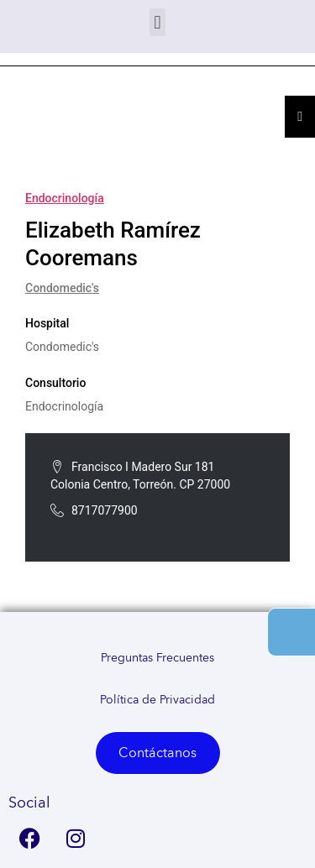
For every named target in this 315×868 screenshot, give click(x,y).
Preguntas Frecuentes (157, 658)
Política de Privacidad (157, 700)
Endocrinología (65, 198)
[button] (157, 22)
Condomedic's (62, 288)
